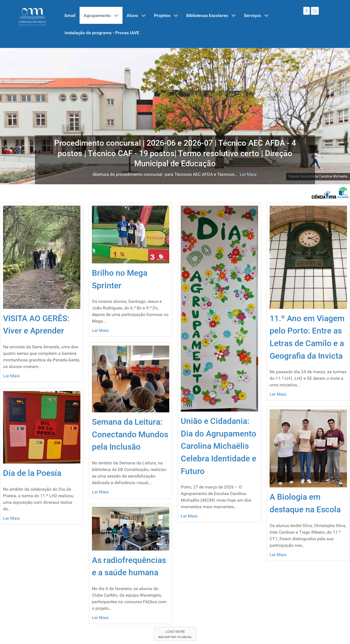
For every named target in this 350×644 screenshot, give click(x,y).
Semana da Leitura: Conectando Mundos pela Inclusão (130, 434)
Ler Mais (225, 174)
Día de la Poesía (32, 473)
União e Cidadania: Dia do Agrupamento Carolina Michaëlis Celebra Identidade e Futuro (218, 446)
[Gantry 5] (32, 17)
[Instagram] (315, 11)
